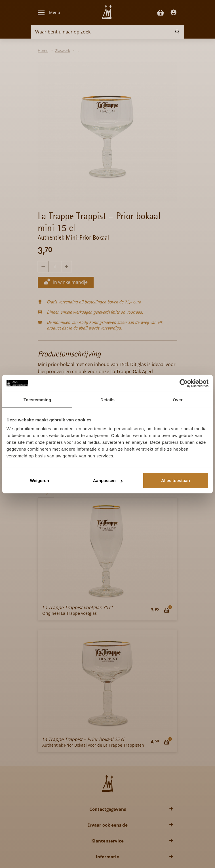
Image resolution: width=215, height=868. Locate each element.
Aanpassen (108, 481)
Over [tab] (178, 399)
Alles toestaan (176, 481)
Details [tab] (107, 399)
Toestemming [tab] (37, 399)
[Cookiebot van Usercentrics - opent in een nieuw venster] (184, 383)
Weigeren (40, 481)
